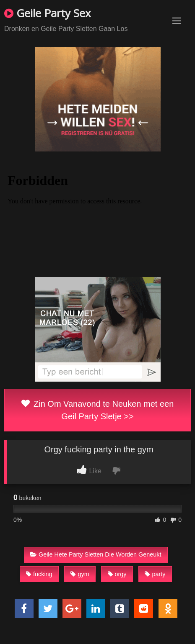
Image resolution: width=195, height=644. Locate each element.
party (155, 574)
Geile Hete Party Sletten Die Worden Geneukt (96, 554)
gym (80, 574)
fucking (39, 574)
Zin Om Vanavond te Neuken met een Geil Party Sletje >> (98, 410)
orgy (117, 574)
